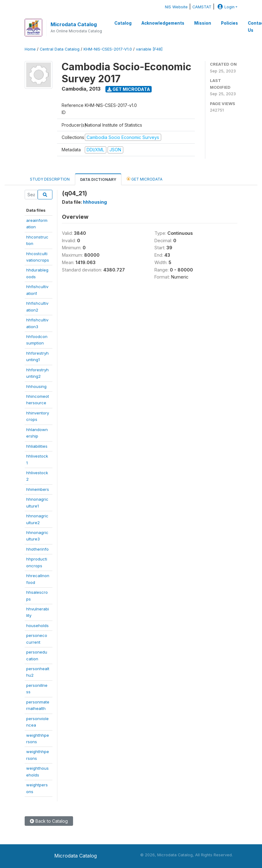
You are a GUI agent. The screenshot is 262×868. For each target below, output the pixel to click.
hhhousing (36, 386)
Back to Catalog (49, 821)
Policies (229, 23)
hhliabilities (37, 446)
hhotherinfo (37, 549)
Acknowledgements (163, 23)
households (37, 626)
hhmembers (38, 489)
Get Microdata (129, 89)
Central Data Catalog (60, 49)
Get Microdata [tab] (145, 179)
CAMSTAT (202, 7)
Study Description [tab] (50, 179)
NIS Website (176, 7)
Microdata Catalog (74, 24)
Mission (203, 23)
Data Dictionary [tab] (98, 179)
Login (225, 7)
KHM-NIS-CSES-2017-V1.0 (108, 49)
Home (30, 49)
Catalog (123, 23)
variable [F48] (149, 49)
